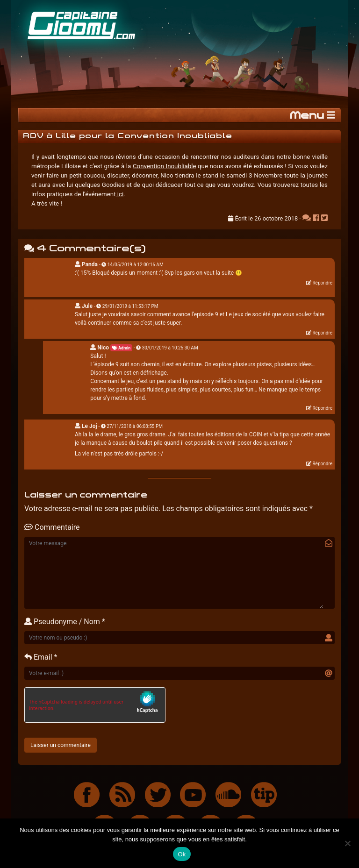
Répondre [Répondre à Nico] (322, 408)
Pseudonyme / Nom (62, 622)
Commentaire (52, 527)
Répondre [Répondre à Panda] (322, 283)
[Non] (347, 843)
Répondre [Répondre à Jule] (322, 333)
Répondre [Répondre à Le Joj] (322, 464)
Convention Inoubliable (165, 166)
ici (120, 194)
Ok (182, 854)
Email (38, 657)
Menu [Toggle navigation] (312, 115)
